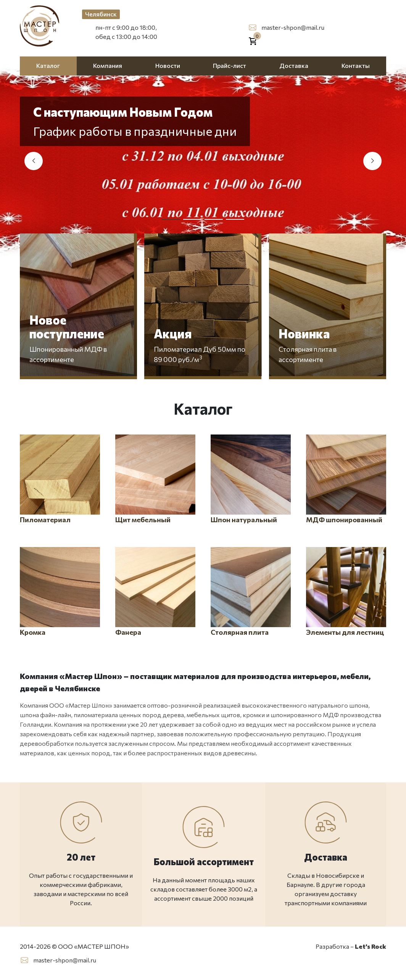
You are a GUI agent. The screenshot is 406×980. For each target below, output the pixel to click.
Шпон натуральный (251, 479)
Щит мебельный (155, 479)
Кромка (60, 592)
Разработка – (351, 946)
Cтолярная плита (251, 592)
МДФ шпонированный (346, 479)
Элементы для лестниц (346, 592)
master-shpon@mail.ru (293, 27)
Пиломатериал (60, 479)
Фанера (155, 592)
